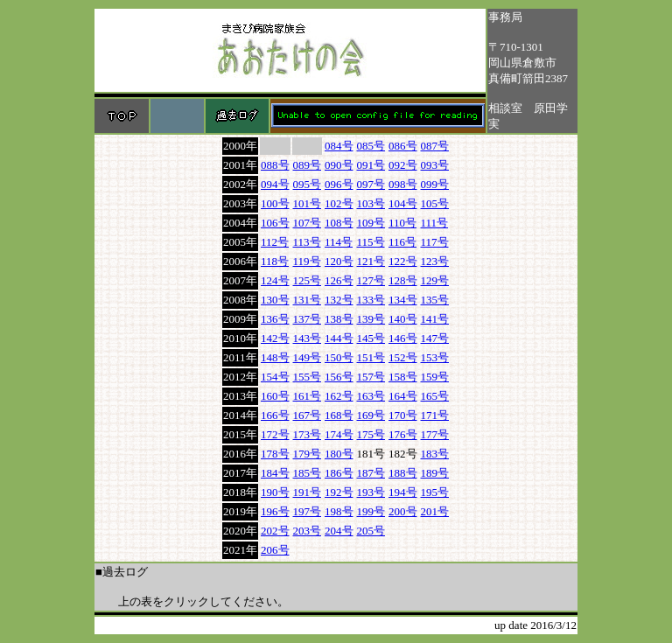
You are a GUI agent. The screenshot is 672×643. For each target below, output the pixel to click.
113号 (307, 242)
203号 (308, 531)
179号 (308, 454)
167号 (308, 415)
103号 (371, 203)
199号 (371, 511)
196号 (275, 511)
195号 (435, 492)
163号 (371, 396)
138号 (339, 319)
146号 (403, 338)
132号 (339, 300)
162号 (339, 396)
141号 (435, 319)
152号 (403, 357)
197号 (308, 511)
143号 (308, 338)
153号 (435, 357)
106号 (275, 223)
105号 (435, 203)
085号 (371, 146)
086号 (403, 146)
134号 (403, 300)
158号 (403, 377)
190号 (275, 492)
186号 (339, 473)
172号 (275, 434)
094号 (275, 184)
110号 (402, 223)
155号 (308, 377)
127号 (371, 280)
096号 (339, 184)
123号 (435, 261)
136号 (275, 319)
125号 (308, 280)
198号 (339, 511)
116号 (402, 242)
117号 (435, 242)
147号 (435, 338)
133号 (371, 300)
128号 (403, 280)
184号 (275, 473)
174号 (339, 434)
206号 (275, 550)
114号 (339, 242)
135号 (435, 300)
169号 (371, 415)
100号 (275, 203)
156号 (339, 377)
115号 (371, 242)
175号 (371, 434)
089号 (308, 165)
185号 (308, 473)
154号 (275, 377)
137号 (308, 319)
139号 (371, 319)
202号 (275, 531)
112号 (275, 242)
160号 (275, 396)
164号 (403, 396)
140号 (403, 319)
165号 (435, 396)
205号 (371, 531)
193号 (371, 492)
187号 (371, 473)
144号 (339, 338)
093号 (435, 165)
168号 (339, 415)
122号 (403, 261)
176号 (403, 434)
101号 (308, 203)
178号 (275, 454)
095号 (308, 184)
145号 (371, 338)
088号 (275, 165)
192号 (339, 492)
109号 (371, 223)
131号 (308, 300)
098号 (403, 184)
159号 (435, 377)
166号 (275, 415)
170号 (403, 415)
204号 (339, 531)
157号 (371, 377)
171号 (435, 415)
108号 (339, 223)
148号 (275, 357)
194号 (403, 492)
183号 (435, 454)
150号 (339, 357)
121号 (371, 261)
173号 (308, 434)
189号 (435, 473)
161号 (308, 396)
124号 (275, 280)
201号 (435, 511)
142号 (275, 338)
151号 (371, 357)
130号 (275, 300)
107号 (308, 223)
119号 (307, 261)
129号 (435, 280)
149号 (308, 357)
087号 (435, 146)
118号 (275, 261)
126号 (339, 280)
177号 (435, 434)
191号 (308, 492)
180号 (339, 454)
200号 (403, 511)
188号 (403, 473)
